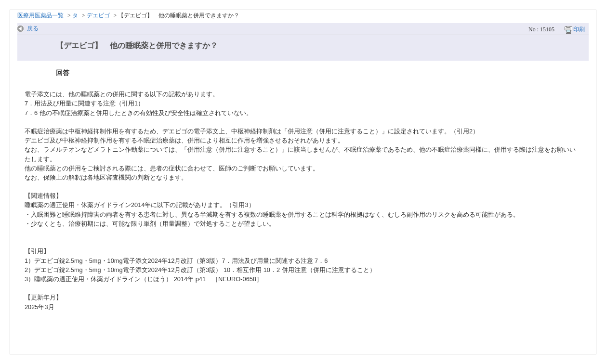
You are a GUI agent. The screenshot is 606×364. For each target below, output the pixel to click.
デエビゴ (98, 15)
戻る (33, 28)
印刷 (579, 29)
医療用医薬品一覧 (40, 15)
